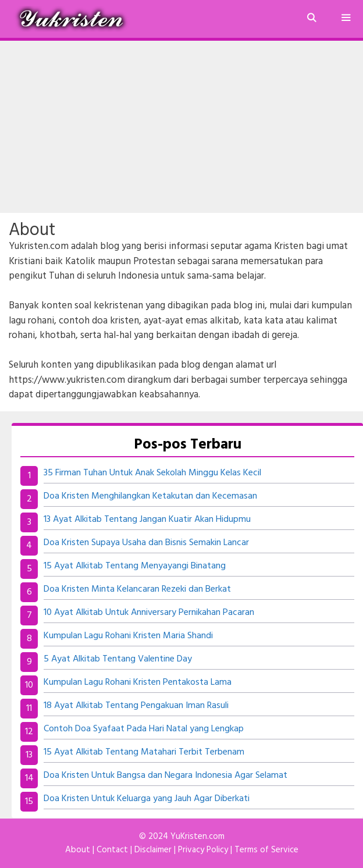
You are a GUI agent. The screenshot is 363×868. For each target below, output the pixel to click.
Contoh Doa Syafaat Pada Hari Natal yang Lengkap (144, 729)
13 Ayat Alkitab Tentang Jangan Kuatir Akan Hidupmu (147, 520)
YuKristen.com (197, 837)
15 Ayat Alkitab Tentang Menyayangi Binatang (135, 566)
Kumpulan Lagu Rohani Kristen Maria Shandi (128, 636)
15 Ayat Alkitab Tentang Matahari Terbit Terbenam (144, 752)
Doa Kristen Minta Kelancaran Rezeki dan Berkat (137, 589)
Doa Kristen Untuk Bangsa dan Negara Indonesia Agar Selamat (166, 775)
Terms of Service (266, 850)
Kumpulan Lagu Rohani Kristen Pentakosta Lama (138, 682)
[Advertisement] (181, 127)
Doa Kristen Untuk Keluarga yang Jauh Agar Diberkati (147, 799)
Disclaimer (153, 850)
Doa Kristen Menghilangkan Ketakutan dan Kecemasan (150, 496)
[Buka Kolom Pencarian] (311, 19)
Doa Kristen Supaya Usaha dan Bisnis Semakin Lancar (146, 543)
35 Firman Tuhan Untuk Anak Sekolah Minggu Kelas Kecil (152, 473)
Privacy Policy (203, 850)
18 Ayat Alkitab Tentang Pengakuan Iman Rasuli (136, 706)
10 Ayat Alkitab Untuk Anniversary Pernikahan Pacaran (149, 613)
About (78, 850)
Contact (112, 850)
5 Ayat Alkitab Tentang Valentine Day (118, 659)
